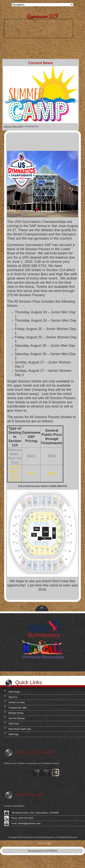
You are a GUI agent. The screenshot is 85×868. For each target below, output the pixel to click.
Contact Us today (17, 702)
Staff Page (13, 734)
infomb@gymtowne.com (29, 823)
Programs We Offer (18, 708)
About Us (13, 697)
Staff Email (14, 724)
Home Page (14, 692)
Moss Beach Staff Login (20, 729)
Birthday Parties (16, 713)
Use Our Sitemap (17, 718)
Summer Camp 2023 (13, 126)
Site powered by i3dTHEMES (42, 851)
